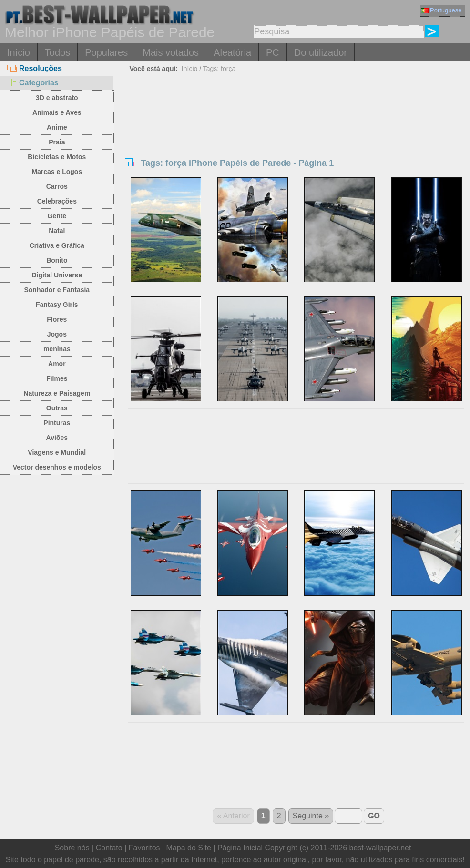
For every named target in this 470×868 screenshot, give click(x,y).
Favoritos (144, 848)
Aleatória (232, 52)
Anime (57, 127)
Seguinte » (311, 816)
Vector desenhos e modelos (57, 467)
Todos (57, 52)
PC (273, 52)
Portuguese (441, 10)
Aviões (57, 438)
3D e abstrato (57, 98)
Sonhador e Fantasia (57, 290)
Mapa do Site (189, 848)
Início (19, 52)
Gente (57, 216)
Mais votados (171, 52)
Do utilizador (321, 52)
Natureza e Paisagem (57, 393)
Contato (109, 848)
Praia (57, 142)
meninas (57, 349)
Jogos (57, 334)
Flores (57, 319)
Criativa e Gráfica (57, 245)
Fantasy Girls (57, 305)
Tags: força (219, 69)
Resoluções (35, 68)
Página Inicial (240, 848)
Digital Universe (57, 275)
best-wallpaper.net (380, 848)
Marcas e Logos (57, 172)
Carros (57, 186)
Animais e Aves (57, 112)
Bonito (57, 260)
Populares (106, 52)
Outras (57, 408)
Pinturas (57, 423)
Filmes (57, 378)
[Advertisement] (296, 148)
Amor (57, 364)
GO (374, 816)
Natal (57, 231)
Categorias (33, 83)
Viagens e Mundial (57, 452)
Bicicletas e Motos (57, 157)
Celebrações (57, 201)
